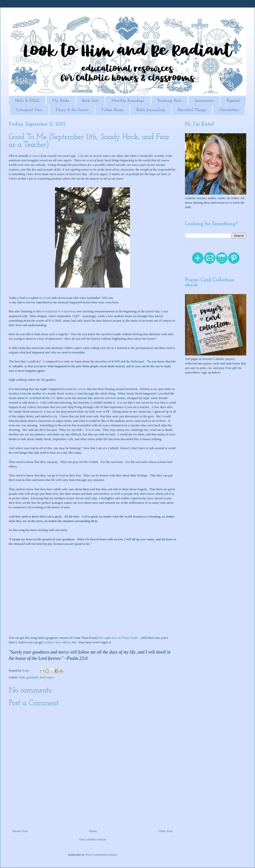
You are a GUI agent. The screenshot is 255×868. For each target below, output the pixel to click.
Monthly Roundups (128, 101)
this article (79, 389)
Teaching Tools (169, 101)
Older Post (166, 831)
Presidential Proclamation (59, 311)
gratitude (32, 677)
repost (36, 156)
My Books (61, 101)
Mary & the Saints (72, 110)
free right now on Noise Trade (118, 638)
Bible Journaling (151, 110)
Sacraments (204, 101)
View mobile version (92, 839)
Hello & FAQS (27, 101)
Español (233, 101)
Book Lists (90, 101)
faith (22, 677)
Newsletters (229, 110)
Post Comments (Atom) (101, 855)
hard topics (47, 677)
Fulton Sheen (112, 110)
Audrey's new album (57, 642)
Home (93, 831)
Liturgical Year (29, 110)
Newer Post (20, 831)
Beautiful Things (192, 110)
